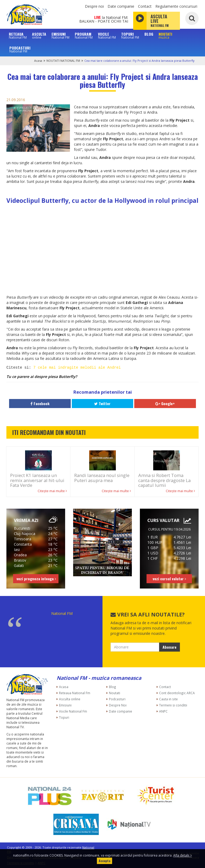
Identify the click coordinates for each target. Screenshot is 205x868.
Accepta (105, 861)
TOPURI (130, 35)
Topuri (64, 717)
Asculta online (70, 699)
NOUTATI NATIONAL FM (63, 61)
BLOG (149, 34)
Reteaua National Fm (75, 693)
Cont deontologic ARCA (177, 693)
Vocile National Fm (73, 711)
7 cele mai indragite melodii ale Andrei (77, 367)
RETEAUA (18, 35)
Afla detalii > (183, 855)
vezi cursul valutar (169, 579)
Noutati (115, 693)
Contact (145, 6)
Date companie (121, 6)
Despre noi (94, 6)
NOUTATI (165, 35)
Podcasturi (117, 699)
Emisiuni (65, 705)
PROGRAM (84, 35)
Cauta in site (168, 699)
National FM (62, 613)
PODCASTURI (20, 49)
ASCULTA (39, 35)
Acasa (38, 61)
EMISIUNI (60, 35)
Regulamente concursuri (176, 6)
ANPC (163, 711)
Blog (113, 687)
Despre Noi (118, 705)
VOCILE (107, 35)
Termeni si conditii (173, 705)
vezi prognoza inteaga (36, 579)
